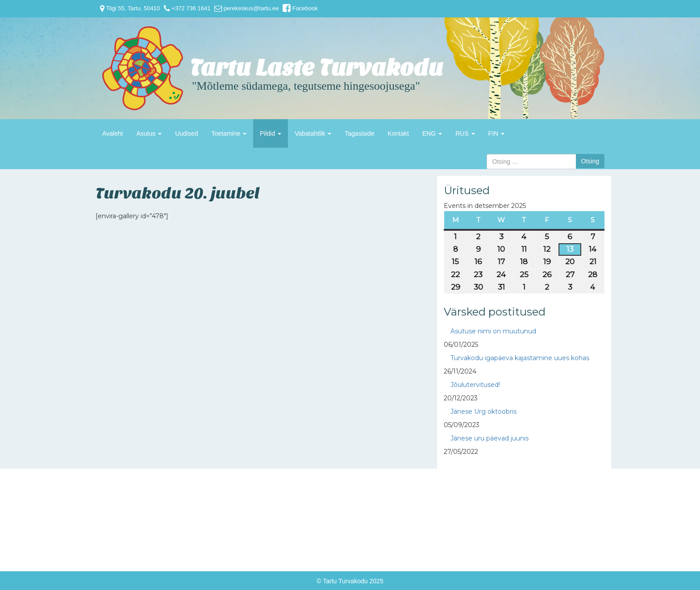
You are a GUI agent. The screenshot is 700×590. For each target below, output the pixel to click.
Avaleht (112, 133)
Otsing (590, 161)
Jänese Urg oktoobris (483, 411)
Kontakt (398, 133)
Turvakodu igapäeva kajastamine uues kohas (520, 358)
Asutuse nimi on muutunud (493, 331)
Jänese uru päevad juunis (490, 438)
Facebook (300, 8)
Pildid (271, 133)
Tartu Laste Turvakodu (317, 68)
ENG (432, 133)
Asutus (149, 133)
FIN (496, 133)
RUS (465, 133)
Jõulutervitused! (475, 385)
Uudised (186, 133)
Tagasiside (359, 133)
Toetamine (229, 133)
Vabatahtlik (313, 133)
